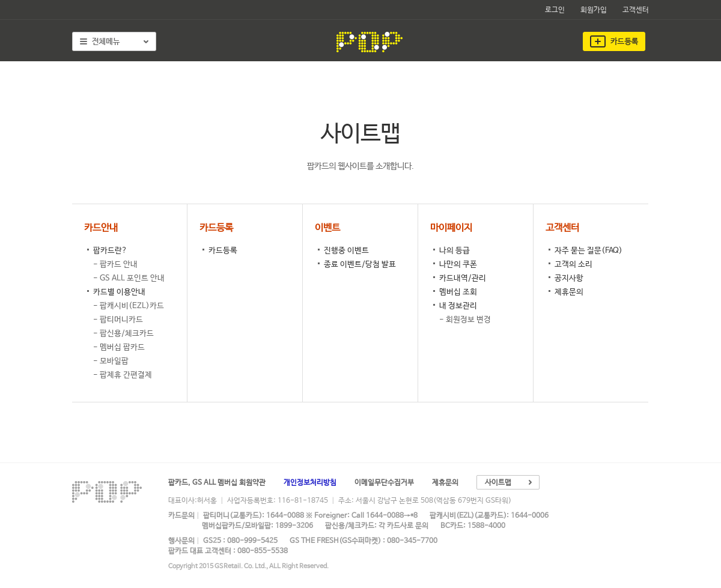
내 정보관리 (458, 306)
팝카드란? (110, 251)
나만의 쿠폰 (458, 265)
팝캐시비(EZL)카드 (132, 306)
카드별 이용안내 (119, 292)
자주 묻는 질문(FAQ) (589, 251)
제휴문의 (569, 292)
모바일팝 (114, 361)
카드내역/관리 (463, 278)
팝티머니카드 (121, 320)
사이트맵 (498, 483)
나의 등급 (455, 251)
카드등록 (223, 251)
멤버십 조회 (458, 292)
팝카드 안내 (119, 265)
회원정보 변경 (468, 320)
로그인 (555, 10)
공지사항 (569, 278)
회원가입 (594, 10)
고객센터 (636, 10)
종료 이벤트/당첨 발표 (360, 265)
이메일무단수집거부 (384, 483)
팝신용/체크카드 (127, 334)
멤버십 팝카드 (122, 347)
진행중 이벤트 (346, 251)
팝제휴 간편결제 (126, 375)
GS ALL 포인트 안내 (132, 278)
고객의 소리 (573, 265)
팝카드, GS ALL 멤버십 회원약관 (217, 483)
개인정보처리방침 (310, 483)
